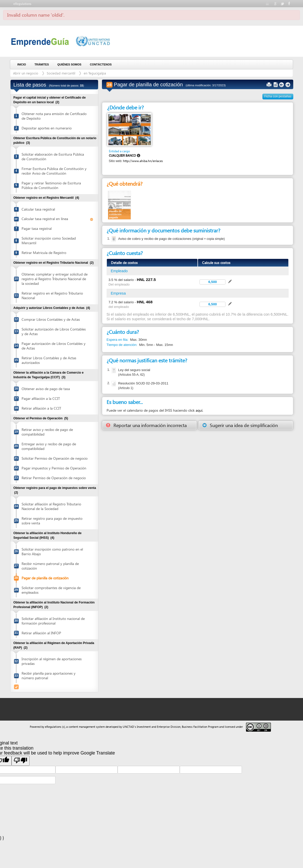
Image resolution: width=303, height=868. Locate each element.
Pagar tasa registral (37, 228)
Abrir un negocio (26, 73)
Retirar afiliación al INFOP (41, 633)
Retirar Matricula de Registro (44, 253)
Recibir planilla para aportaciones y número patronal (49, 676)
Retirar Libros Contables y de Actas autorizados (49, 360)
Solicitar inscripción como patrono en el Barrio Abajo (52, 551)
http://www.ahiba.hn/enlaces (143, 161)
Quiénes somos (69, 64)
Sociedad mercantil (61, 73)
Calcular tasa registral (38, 209)
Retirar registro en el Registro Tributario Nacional (52, 295)
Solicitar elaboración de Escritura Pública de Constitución (53, 157)
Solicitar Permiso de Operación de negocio (55, 458)
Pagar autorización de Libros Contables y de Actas (54, 346)
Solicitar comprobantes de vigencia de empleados (51, 590)
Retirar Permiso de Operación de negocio (54, 478)
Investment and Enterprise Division (159, 727)
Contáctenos (101, 64)
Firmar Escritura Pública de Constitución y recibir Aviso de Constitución (54, 171)
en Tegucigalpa (95, 73)
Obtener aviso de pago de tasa (46, 389)
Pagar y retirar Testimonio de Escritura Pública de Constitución (51, 185)
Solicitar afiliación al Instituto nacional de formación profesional (53, 621)
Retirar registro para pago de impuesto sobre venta (52, 521)
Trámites (42, 64)
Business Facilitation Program (200, 727)
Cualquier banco (122, 155)
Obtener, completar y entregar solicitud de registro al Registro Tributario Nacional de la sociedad (55, 279)
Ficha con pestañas (278, 96)
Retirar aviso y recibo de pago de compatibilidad (47, 432)
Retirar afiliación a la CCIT (41, 408)
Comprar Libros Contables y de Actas (51, 319)
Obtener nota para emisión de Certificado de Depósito (54, 116)
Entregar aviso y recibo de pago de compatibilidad (49, 446)
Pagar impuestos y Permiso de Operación (54, 468)
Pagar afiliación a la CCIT (41, 398)
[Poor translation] (21, 761)
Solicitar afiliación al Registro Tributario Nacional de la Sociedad (51, 506)
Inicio (22, 64)
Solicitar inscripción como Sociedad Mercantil (49, 240)
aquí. (199, 410)
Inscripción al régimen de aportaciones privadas (52, 661)
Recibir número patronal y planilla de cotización (50, 566)
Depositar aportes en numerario (47, 128)
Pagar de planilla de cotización (45, 578)
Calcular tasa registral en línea (45, 219)
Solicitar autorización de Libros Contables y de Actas (54, 331)
